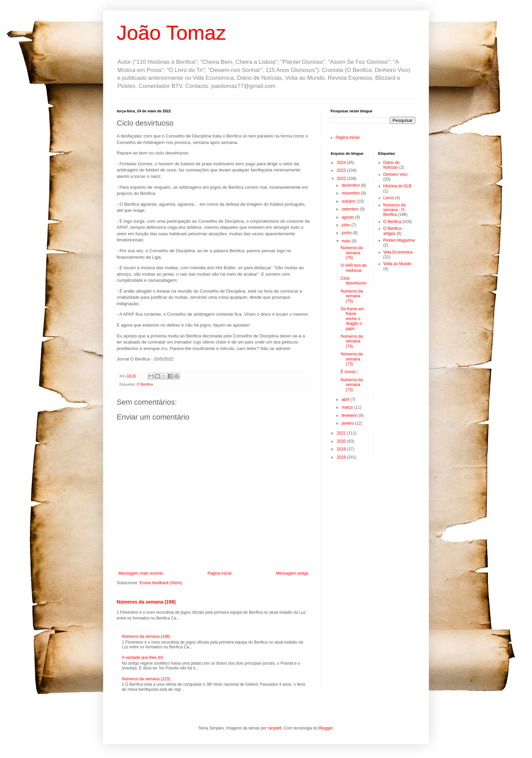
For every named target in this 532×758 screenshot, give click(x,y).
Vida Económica (398, 252)
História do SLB (397, 186)
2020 (342, 441)
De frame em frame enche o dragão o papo (352, 319)
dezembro (351, 185)
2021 (342, 433)
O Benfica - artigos (394, 231)
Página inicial (220, 573)
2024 (342, 163)
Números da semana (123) (146, 679)
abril (346, 400)
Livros (389, 198)
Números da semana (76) (352, 253)
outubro (349, 201)
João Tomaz (171, 33)
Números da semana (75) (352, 296)
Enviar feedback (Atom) (161, 583)
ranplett (274, 728)
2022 (342, 179)
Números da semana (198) (146, 602)
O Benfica (145, 384)
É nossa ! (349, 372)
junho (347, 233)
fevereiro (350, 415)
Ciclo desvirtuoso (354, 281)
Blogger (326, 728)
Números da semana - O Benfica (394, 210)
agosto (348, 217)
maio (347, 241)
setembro (351, 209)
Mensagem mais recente (141, 573)
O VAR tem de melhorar (354, 268)
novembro (351, 193)
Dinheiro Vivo (395, 174)
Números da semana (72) (352, 385)
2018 (342, 457)
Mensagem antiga (292, 573)
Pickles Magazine (399, 240)
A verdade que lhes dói (142, 658)
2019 (342, 449)
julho (347, 225)
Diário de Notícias (392, 165)
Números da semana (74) (352, 341)
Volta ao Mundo (397, 264)
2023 (342, 170)
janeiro (348, 423)
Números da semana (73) (352, 359)
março (348, 407)
